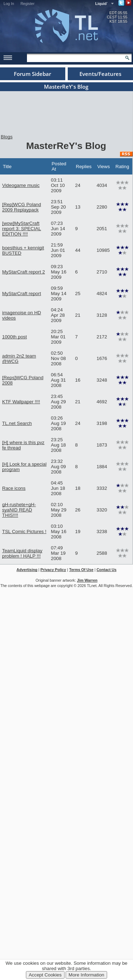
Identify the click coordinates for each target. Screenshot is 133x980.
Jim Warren (87, 580)
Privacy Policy (53, 570)
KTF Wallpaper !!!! (21, 402)
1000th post (15, 337)
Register (28, 4)
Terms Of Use (81, 570)
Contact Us (106, 570)
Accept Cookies (45, 975)
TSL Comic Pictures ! (24, 531)
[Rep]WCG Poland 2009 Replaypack (22, 207)
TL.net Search (17, 423)
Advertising (27, 570)
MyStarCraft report (22, 294)
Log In (9, 4)
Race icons (14, 488)
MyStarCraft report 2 (24, 272)
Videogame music (21, 185)
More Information (86, 975)
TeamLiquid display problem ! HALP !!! (22, 553)
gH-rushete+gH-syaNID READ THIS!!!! (19, 510)
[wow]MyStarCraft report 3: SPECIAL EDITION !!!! (22, 229)
